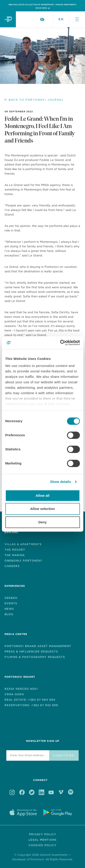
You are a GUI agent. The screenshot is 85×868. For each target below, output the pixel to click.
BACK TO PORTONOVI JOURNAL (34, 100)
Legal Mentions (43, 840)
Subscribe (64, 755)
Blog (9, 614)
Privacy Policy (43, 834)
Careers (12, 566)
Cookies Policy (42, 845)
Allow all (42, 495)
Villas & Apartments (23, 544)
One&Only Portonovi (23, 561)
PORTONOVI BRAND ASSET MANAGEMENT (38, 646)
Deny (42, 522)
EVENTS (11, 603)
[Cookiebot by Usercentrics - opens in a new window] (61, 343)
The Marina (15, 555)
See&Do (11, 598)
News (9, 609)
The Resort (15, 550)
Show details (61, 482)
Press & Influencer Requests (31, 651)
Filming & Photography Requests (35, 657)
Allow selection (42, 509)
